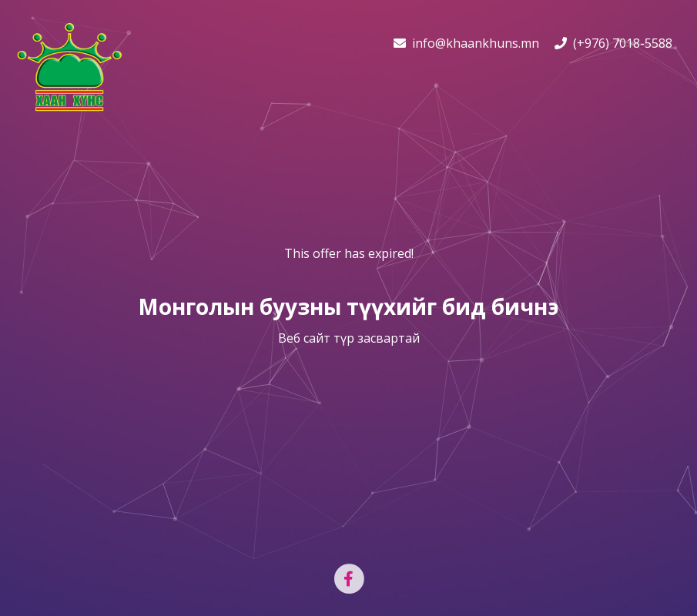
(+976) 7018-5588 (613, 43)
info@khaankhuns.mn (466, 43)
